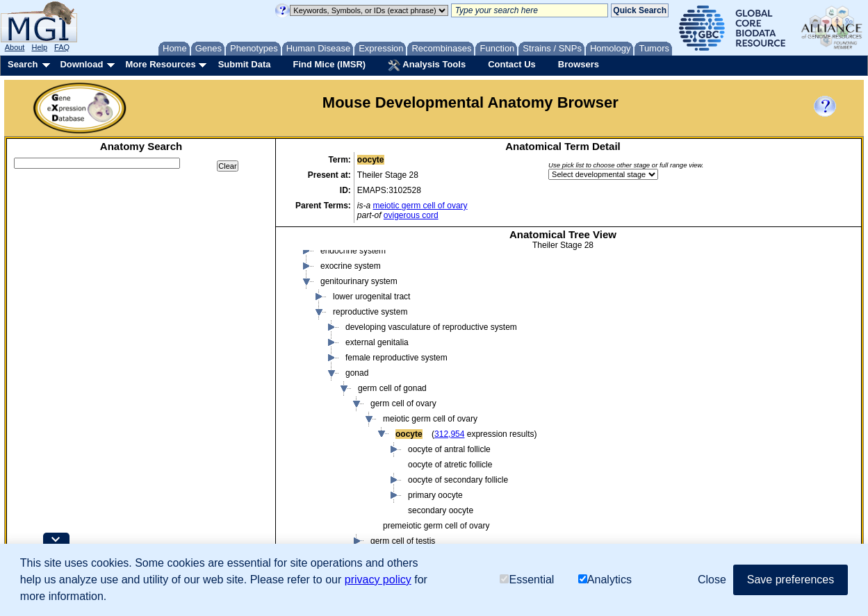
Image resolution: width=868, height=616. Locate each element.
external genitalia (377, 342)
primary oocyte (435, 495)
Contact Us (512, 64)
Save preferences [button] (791, 580)
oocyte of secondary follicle (458, 480)
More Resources (160, 64)
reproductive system (370, 312)
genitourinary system (359, 281)
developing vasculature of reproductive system (431, 327)
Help (39, 47)
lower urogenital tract (371, 297)
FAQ (62, 47)
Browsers (579, 64)
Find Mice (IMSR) (329, 64)
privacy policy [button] (378, 580)
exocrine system (351, 266)
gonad (357, 373)
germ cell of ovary (403, 403)
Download (81, 64)
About (15, 47)
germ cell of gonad (392, 388)
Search (23, 64)
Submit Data (245, 64)
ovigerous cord (411, 215)
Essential (527, 580)
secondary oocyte (441, 510)
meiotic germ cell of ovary (420, 206)
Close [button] (712, 580)
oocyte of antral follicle (449, 449)
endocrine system (353, 251)
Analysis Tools (427, 65)
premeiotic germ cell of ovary (436, 526)
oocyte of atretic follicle (450, 465)
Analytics (605, 580)
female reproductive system (396, 358)
